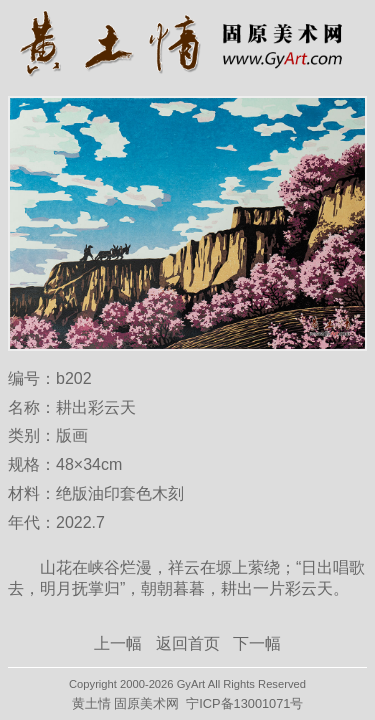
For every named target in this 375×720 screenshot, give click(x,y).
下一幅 (257, 643)
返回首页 (188, 643)
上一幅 (118, 643)
